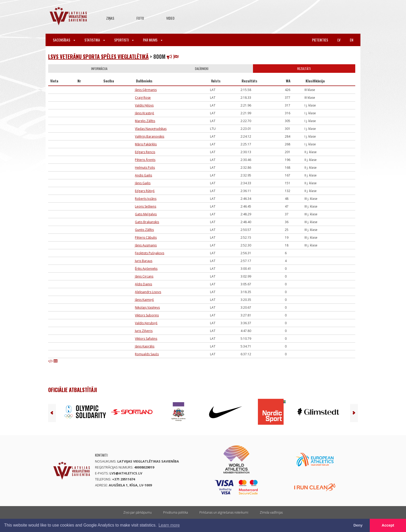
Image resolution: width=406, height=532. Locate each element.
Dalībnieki (202, 69)
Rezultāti (304, 69)
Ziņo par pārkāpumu (137, 512)
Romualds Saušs (147, 354)
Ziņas (110, 18)
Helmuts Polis (145, 168)
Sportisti (124, 40)
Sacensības (64, 40)
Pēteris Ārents (145, 160)
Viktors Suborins (147, 315)
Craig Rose (143, 98)
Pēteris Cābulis (146, 237)
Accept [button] (388, 525)
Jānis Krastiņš (144, 113)
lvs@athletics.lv (126, 473)
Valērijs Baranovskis (150, 136)
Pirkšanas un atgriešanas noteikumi (224, 512)
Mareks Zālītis (145, 121)
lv (339, 40)
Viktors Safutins (146, 339)
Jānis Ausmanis (146, 245)
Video (170, 18)
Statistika (95, 40)
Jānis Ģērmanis (146, 90)
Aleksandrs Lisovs (148, 292)
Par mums (153, 40)
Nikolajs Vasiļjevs (147, 307)
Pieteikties (320, 40)
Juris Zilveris (144, 331)
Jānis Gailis (143, 183)
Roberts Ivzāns (146, 199)
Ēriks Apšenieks (146, 269)
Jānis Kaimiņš (144, 300)
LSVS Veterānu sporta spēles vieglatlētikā (98, 56)
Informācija (99, 69)
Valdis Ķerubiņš (146, 323)
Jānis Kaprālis (145, 346)
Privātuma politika (176, 512)
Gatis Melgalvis (146, 214)
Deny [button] (358, 525)
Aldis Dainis (143, 284)
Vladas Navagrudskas (151, 129)
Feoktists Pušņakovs (150, 253)
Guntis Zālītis (144, 230)
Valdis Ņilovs (144, 105)
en (351, 40)
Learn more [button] (169, 525)
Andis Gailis (143, 175)
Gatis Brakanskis (147, 222)
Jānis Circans (144, 276)
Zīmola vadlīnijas (271, 512)
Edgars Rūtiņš (145, 191)
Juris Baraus (144, 261)
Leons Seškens (146, 206)
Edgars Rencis (145, 152)
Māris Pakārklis (146, 144)
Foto (140, 18)
